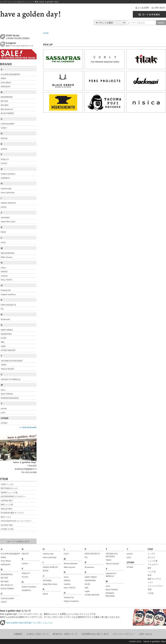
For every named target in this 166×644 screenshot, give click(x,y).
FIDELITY (26, 573)
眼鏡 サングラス (154, 579)
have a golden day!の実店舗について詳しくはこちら (29, 623)
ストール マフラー (155, 586)
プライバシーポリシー (124, 634)
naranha (67, 584)
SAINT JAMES (91, 577)
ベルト (150, 582)
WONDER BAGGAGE (110, 595)
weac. (108, 586)
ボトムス (151, 557)
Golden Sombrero (29, 587)
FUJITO (25, 577)
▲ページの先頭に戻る (18, 542)
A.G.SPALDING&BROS (10, 554)
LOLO (66, 554)
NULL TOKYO (69, 588)
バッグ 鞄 (152, 572)
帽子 (150, 568)
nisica (66, 577)
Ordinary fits (69, 597)
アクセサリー (153, 564)
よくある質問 (143, 8)
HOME (46, 33)
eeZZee (25, 563)
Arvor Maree (6, 561)
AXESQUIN (6, 564)
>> (28, 427)
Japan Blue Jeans (50, 584)
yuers (129, 557)
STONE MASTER (92, 595)
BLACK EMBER (7, 589)
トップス (151, 554)
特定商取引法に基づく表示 (95, 634)
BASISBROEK (7, 574)
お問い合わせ (160, 8)
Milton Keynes (69, 567)
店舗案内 (18, 634)
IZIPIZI (46, 571)
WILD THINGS (112, 590)
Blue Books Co (7, 585)
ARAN (3, 557)
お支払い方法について (38, 634)
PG (86, 557)
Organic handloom (71, 601)
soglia (87, 591)
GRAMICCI (26, 590)
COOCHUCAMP (8, 598)
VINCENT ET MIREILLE (111, 575)
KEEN (45, 594)
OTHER (130, 567)
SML (87, 588)
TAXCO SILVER (112, 564)
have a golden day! (155, 641)
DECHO (25, 554)
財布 (150, 575)
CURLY (4, 602)
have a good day (50, 557)
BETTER (4, 578)
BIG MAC (5, 581)
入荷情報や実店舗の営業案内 (21, 37)
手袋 (150, 589)
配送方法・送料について (65, 634)
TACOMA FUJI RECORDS (112, 555)
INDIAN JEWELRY (50, 567)
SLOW (87, 584)
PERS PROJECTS (92, 554)
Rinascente (89, 567)
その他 (150, 593)
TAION (108, 560)
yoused (130, 554)
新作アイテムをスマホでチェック (21, 44)
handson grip (48, 554)
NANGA (67, 580)
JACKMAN (47, 580)
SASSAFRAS (90, 580)
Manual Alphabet (71, 563)
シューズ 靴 (153, 561)
